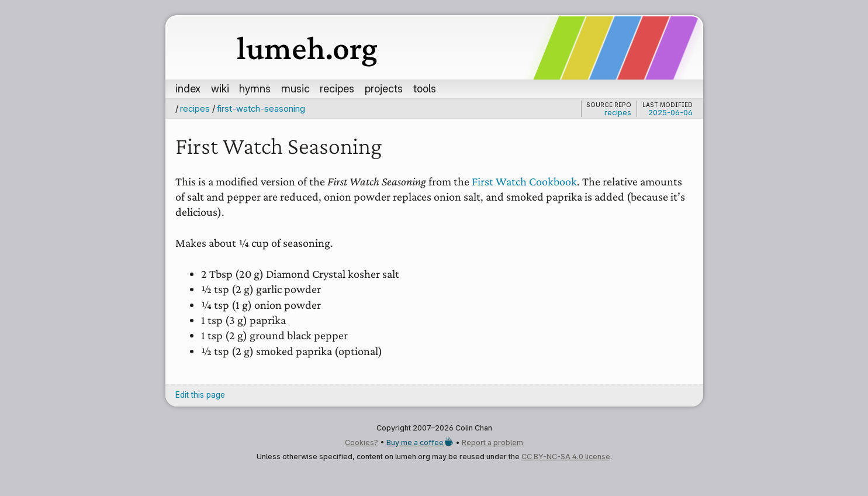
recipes (337, 88)
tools (425, 88)
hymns (255, 88)
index (188, 88)
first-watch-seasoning (261, 108)
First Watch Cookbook (524, 181)
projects (384, 88)
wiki (220, 88)
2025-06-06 (670, 113)
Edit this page (200, 395)
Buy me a (420, 442)
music (295, 88)
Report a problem (492, 442)
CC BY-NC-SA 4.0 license (566, 457)
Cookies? (362, 442)
